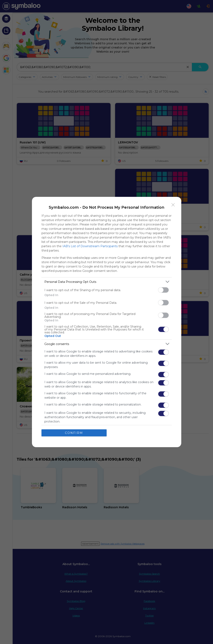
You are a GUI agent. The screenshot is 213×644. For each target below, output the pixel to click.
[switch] (163, 290)
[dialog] (107, 322)
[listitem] (107, 282)
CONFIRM (74, 433)
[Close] (173, 205)
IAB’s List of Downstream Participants (90, 246)
